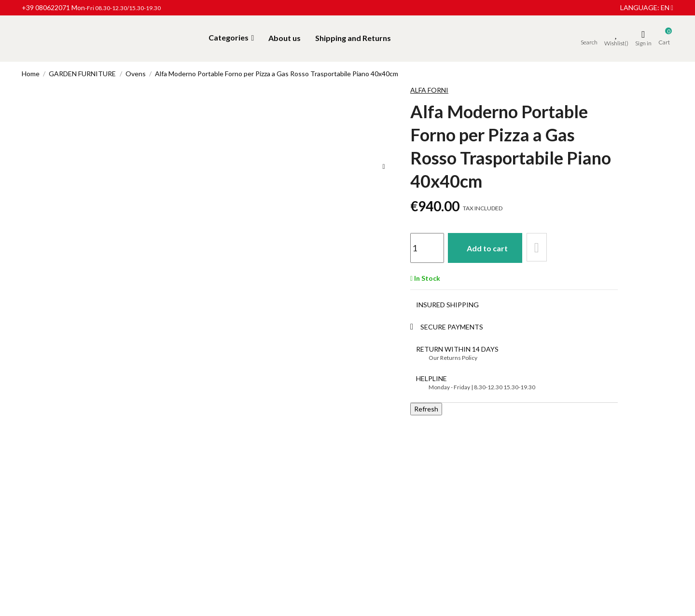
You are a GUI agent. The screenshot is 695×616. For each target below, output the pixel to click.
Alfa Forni (429, 90)
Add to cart (489, 247)
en (667, 7)
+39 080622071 (46, 7)
